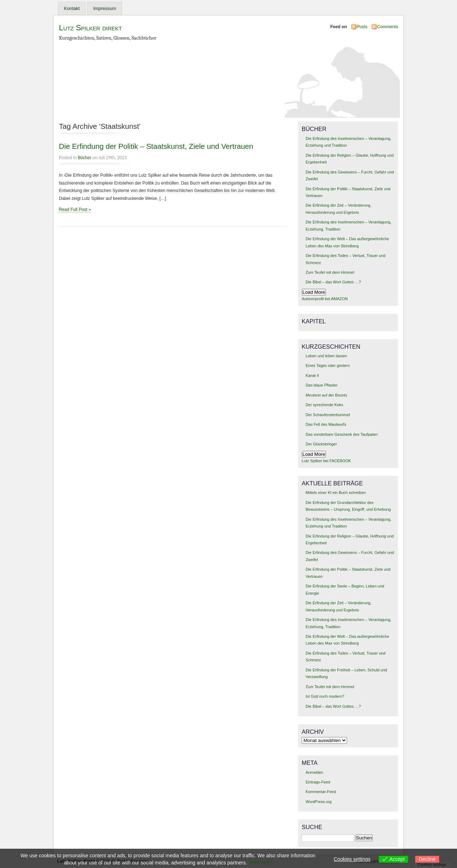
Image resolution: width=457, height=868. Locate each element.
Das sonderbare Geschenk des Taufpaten (342, 434)
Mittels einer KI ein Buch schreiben (336, 493)
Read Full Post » (75, 210)
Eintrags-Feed (318, 782)
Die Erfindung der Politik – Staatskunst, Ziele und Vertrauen (156, 146)
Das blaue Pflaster (322, 385)
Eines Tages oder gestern (328, 365)
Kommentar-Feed (321, 792)
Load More (314, 292)
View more (260, 863)
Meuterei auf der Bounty (327, 395)
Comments (388, 27)
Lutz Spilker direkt (90, 28)
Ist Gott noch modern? (325, 696)
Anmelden (314, 772)
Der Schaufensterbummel (328, 415)
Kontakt (72, 8)
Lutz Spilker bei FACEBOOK (326, 461)
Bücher (85, 158)
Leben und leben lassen (326, 356)
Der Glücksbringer (321, 444)
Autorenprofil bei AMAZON (325, 299)
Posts (362, 27)
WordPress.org (319, 802)
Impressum (105, 8)
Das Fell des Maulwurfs (326, 424)
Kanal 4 (312, 375)
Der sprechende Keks (324, 405)
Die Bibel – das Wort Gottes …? (333, 282)
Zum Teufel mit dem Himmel (330, 272)
